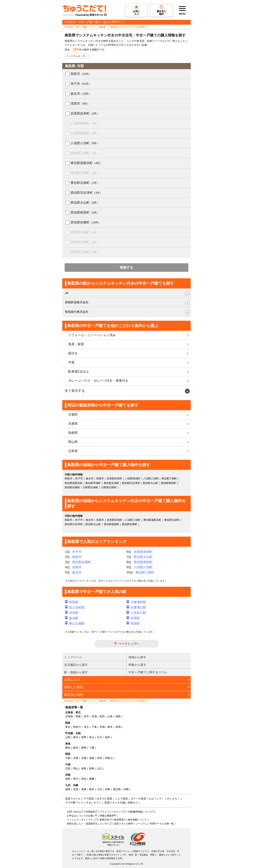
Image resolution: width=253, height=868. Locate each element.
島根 (92, 768)
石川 (100, 737)
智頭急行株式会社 (77, 312)
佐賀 (76, 789)
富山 (92, 737)
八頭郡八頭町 (85, 143)
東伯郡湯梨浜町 (86, 163)
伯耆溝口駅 (136, 607)
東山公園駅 (75, 623)
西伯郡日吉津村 (86, 193)
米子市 (81, 84)
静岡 (84, 748)
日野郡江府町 (85, 252)
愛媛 (92, 779)
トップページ (73, 657)
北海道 (69, 716)
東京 (68, 727)
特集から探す (137, 665)
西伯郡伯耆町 (86, 222)
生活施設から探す (76, 665)
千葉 (94, 727)
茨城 (102, 727)
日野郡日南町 (85, 232)
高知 (84, 779)
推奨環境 (119, 820)
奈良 (100, 758)
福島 (118, 716)
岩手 (86, 716)
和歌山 (109, 758)
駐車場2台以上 (79, 372)
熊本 (92, 789)
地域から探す (137, 657)
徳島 (68, 779)
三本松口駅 (136, 613)
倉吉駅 (72, 618)
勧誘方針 (105, 820)
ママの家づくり (74, 803)
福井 (108, 737)
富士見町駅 (75, 607)
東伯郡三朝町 (85, 153)
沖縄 (126, 789)
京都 (84, 758)
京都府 (73, 414)
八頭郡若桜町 (85, 123)
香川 (76, 779)
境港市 (80, 103)
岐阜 (76, 748)
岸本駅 (72, 613)
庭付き (73, 353)
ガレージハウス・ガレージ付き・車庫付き (98, 381)
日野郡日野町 (85, 242)
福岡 (68, 789)
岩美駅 (133, 618)
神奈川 (77, 727)
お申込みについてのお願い (81, 816)
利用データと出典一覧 (162, 824)
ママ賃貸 (89, 799)
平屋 (71, 362)
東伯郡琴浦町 (85, 173)
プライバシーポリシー (111, 812)
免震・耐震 (76, 344)
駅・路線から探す (76, 672)
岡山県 (73, 442)
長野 (84, 737)
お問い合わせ (74, 812)
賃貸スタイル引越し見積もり (121, 803)
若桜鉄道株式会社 (77, 302)
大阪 (68, 758)
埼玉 (86, 727)
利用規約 (90, 812)
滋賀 (92, 758)
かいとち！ (173, 799)
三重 (92, 748)
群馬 (118, 727)
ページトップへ (129, 644)
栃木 (110, 727)
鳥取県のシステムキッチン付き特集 (128, 27)
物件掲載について (137, 820)
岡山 (76, 768)
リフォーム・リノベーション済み (92, 335)
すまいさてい (94, 803)
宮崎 (108, 789)
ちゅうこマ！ (156, 799)
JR (67, 293)
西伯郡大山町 (85, 203)
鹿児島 (117, 789)
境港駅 (133, 623)
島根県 (73, 433)
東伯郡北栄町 (85, 183)
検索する (126, 268)
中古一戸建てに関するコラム (148, 672)
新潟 (76, 737)
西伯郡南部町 (85, 212)
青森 (78, 716)
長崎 (84, 789)
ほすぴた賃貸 (104, 799)
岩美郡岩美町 (85, 113)
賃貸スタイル (73, 799)
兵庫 (76, 758)
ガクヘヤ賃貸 (138, 799)
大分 (100, 789)
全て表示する (75, 391)
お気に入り (72, 680)
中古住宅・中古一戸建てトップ (79, 27)
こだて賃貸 (121, 799)
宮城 (94, 716)
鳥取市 (81, 74)
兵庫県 (73, 424)
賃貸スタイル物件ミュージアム (131, 824)
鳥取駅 (72, 602)
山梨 (68, 737)
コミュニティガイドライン (81, 820)
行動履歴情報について (140, 812)
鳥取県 (102, 27)
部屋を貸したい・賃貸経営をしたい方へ (88, 824)
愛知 (68, 748)
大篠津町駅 (136, 602)
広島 (68, 768)
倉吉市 (81, 94)
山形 (110, 716)
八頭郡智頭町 (85, 133)
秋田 (102, 716)
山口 (100, 768)
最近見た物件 (74, 695)
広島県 (73, 451)
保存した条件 (74, 687)
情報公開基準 (107, 816)
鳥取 (84, 768)
